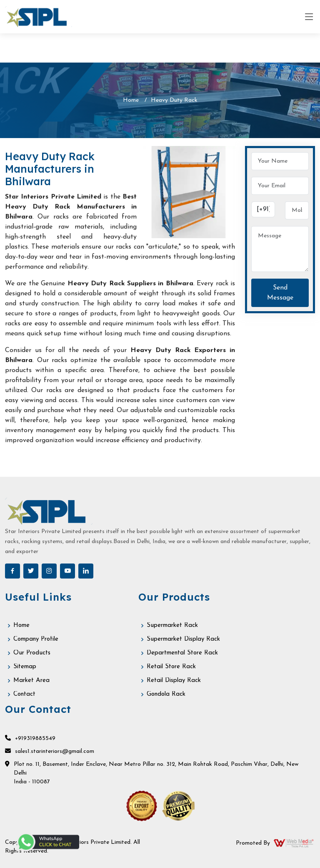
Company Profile (36, 639)
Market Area (31, 681)
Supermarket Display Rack (183, 639)
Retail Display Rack (174, 681)
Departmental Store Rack (182, 653)
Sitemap (25, 667)
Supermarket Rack (172, 625)
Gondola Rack (166, 694)
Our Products (32, 653)
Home (131, 100)
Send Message (280, 293)
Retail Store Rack (171, 667)
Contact (24, 694)
